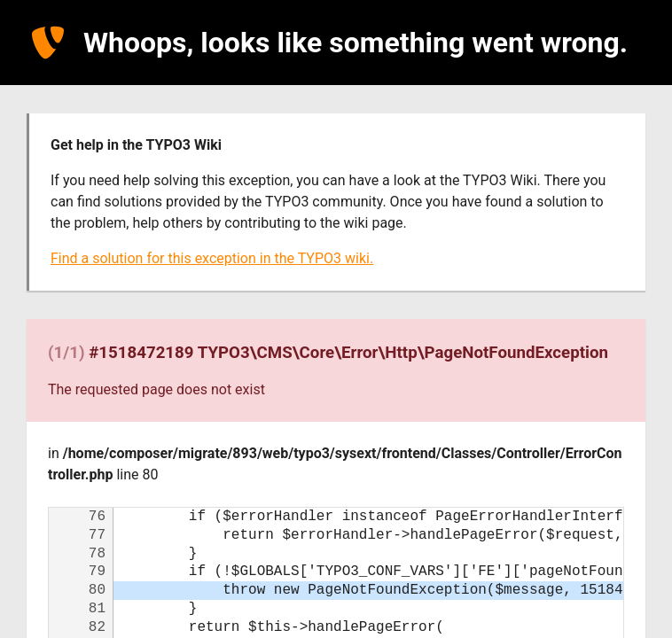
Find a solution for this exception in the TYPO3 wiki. (212, 258)
